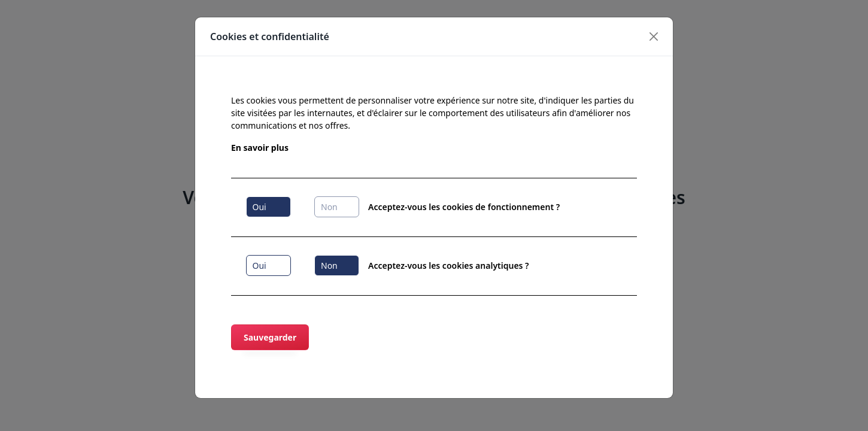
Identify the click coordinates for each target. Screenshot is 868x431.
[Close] (654, 37)
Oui (260, 207)
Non (329, 207)
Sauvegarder (270, 337)
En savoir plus (260, 148)
